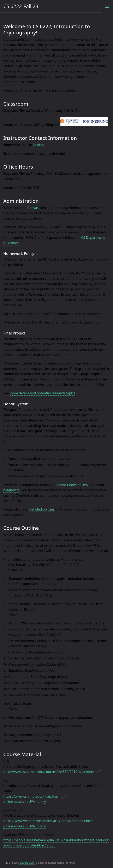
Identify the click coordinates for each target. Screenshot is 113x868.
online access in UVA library (24, 802)
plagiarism (11, 490)
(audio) (38, 145)
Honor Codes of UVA (72, 485)
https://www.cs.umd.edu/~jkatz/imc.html (35, 796)
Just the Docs (27, 863)
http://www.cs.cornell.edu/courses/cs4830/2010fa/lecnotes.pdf (52, 772)
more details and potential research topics (42, 393)
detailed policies (42, 509)
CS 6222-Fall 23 (21, 6)
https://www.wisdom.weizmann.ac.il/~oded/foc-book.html (48, 821)
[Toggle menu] (107, 6)
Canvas (33, 208)
